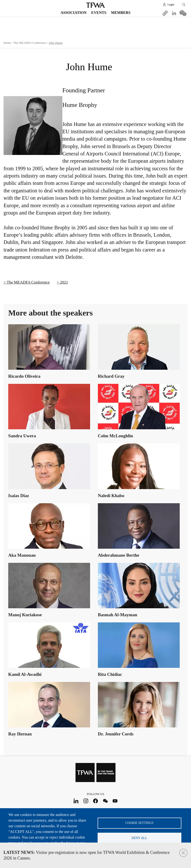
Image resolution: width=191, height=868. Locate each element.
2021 (64, 282)
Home (7, 43)
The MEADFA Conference (30, 43)
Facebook (96, 801)
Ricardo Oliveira (24, 376)
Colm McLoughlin (115, 436)
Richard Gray (111, 376)
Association (74, 13)
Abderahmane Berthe (119, 555)
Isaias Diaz (19, 495)
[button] (165, 13)
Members (121, 13)
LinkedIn (76, 801)
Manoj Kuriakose (25, 614)
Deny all (139, 838)
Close (183, 853)
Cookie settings (139, 823)
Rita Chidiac (110, 674)
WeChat (105, 801)
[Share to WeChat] (183, 13)
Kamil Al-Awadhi (25, 674)
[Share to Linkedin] (174, 13)
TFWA (95, 5)
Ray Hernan (20, 734)
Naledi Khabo (111, 495)
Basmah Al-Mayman (117, 614)
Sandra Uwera (22, 436)
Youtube (115, 801)
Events (99, 13)
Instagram (86, 801)
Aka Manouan (22, 555)
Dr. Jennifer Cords (116, 734)
